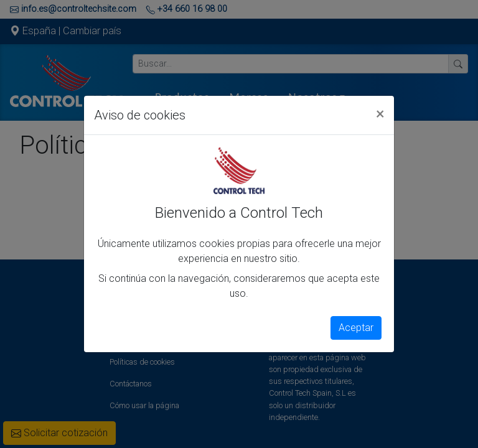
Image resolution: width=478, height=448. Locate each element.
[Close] (380, 113)
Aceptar (356, 328)
